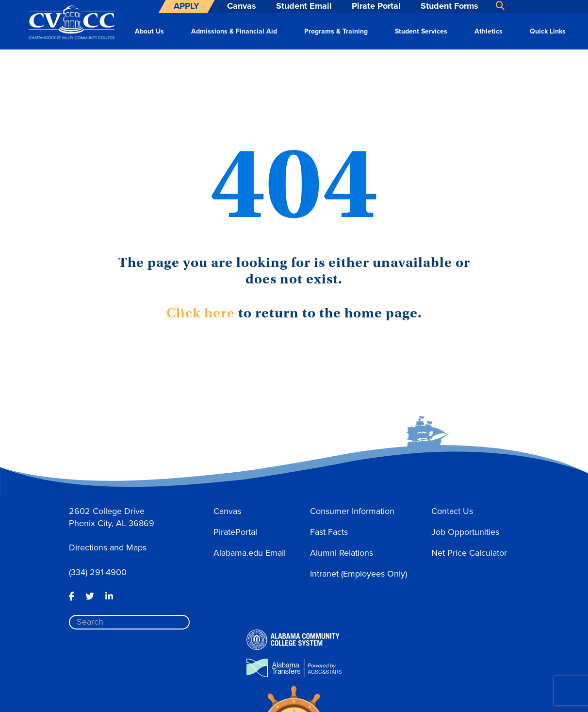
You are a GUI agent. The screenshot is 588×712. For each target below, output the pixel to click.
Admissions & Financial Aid (234, 31)
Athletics (489, 31)
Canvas (227, 511)
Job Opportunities (465, 532)
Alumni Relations (342, 553)
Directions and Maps (108, 547)
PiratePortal (235, 532)
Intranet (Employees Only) (359, 574)
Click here (201, 313)
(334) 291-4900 (98, 572)
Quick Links (548, 31)
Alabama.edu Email (250, 553)
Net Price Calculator (469, 553)
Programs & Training (336, 31)
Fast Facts (329, 532)
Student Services (421, 31)
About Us (149, 31)
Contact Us (452, 511)
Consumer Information (352, 511)
